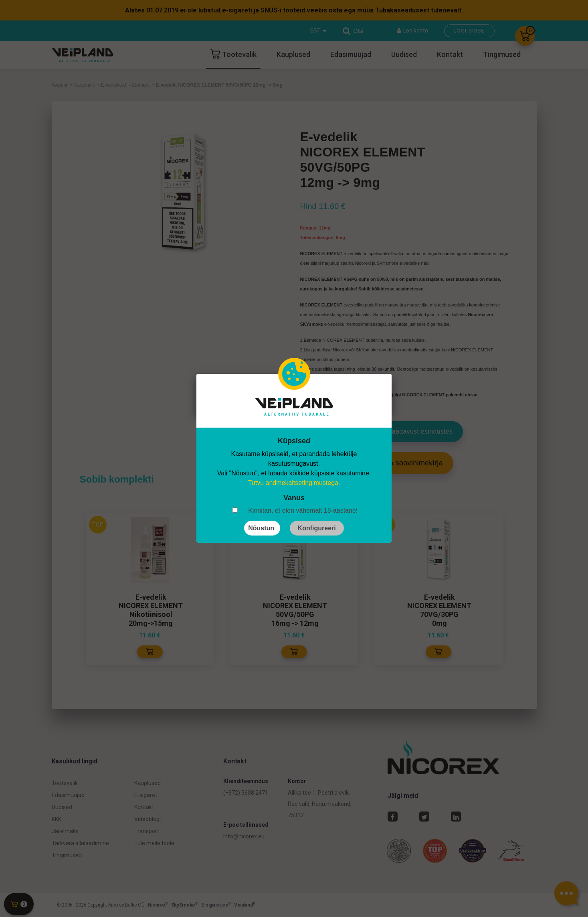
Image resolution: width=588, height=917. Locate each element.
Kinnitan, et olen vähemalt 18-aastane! (303, 510)
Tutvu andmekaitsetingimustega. (294, 483)
